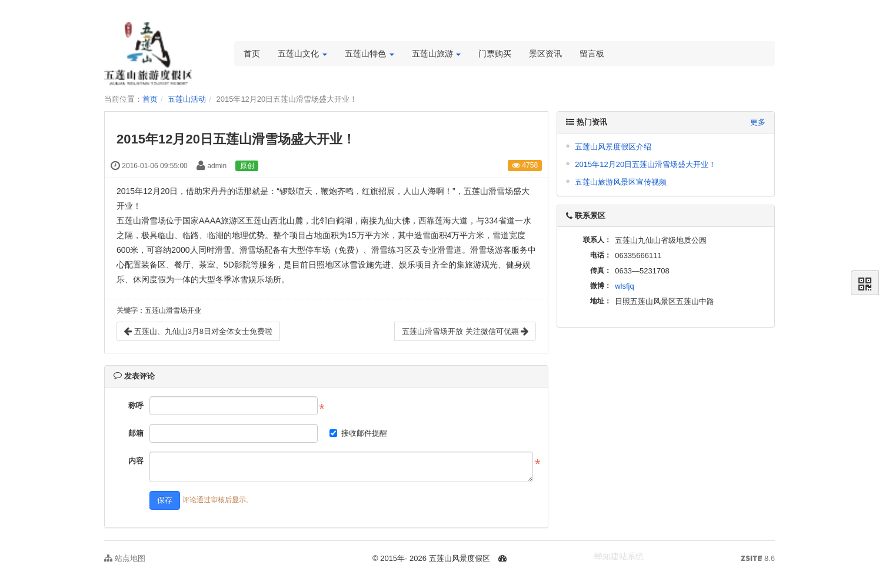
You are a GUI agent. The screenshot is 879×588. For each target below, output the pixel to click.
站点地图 (125, 558)
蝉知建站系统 (619, 556)
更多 (758, 122)
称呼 (136, 405)
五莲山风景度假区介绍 (613, 147)
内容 (136, 461)
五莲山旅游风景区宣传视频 (621, 182)
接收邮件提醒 (358, 433)
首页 (252, 54)
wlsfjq (625, 286)
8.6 (758, 559)
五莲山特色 (369, 54)
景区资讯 (545, 54)
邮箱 (136, 433)
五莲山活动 (187, 99)
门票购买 (495, 54)
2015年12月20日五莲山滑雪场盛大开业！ (645, 164)
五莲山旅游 (437, 54)
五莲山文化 (302, 54)
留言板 (592, 54)
